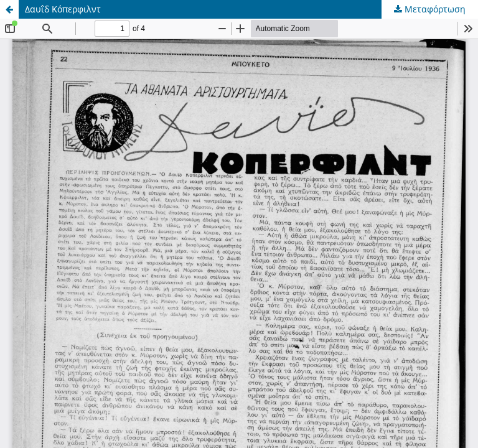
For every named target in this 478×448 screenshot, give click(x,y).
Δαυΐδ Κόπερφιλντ (63, 9)
